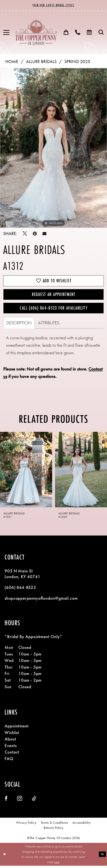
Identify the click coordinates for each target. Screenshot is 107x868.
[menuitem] (6, 32)
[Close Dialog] (5, 856)
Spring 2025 (77, 62)
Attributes (49, 325)
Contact (12, 755)
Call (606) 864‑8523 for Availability (54, 310)
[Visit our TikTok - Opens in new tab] (34, 801)
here (57, 864)
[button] (6, 32)
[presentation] (26, 472)
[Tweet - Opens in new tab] (25, 234)
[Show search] (101, 33)
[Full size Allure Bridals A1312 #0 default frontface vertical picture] (53, 148)
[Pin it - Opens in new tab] (35, 234)
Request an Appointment (54, 296)
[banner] (36, 32)
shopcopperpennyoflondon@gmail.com (41, 601)
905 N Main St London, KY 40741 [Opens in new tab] (22, 576)
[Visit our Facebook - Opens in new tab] (6, 801)
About (10, 741)
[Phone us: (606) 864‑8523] (78, 33)
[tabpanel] (53, 148)
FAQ (9, 761)
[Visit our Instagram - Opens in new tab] (20, 801)
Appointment (17, 728)
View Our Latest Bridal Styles (54, 5)
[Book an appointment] (90, 33)
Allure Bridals (41, 62)
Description (19, 325)
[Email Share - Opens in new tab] (44, 234)
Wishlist (12, 735)
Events (11, 748)
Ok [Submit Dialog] (102, 856)
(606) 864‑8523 (20, 590)
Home (12, 62)
